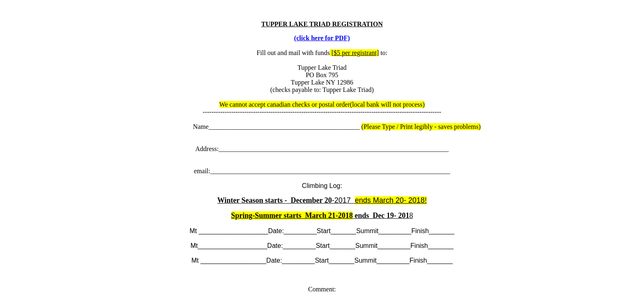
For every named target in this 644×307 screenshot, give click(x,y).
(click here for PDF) (322, 38)
